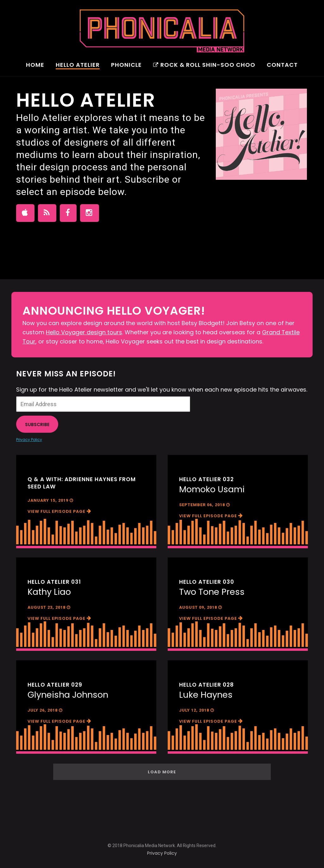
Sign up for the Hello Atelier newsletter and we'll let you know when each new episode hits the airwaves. (162, 390)
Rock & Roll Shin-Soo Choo (204, 65)
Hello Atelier (78, 65)
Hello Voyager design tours (84, 332)
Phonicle (126, 65)
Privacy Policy (29, 440)
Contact (282, 65)
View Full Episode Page (59, 511)
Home (35, 65)
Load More (162, 772)
